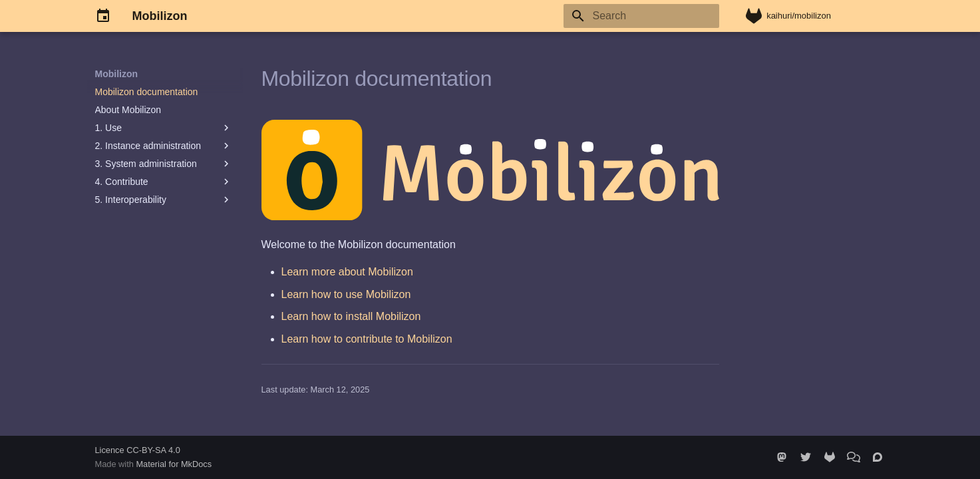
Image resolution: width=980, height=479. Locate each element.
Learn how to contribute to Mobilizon (367, 339)
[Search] (641, 16)
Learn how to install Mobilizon (351, 316)
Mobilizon (117, 74)
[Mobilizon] (103, 16)
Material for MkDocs (174, 464)
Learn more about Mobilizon (347, 272)
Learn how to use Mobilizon (346, 294)
